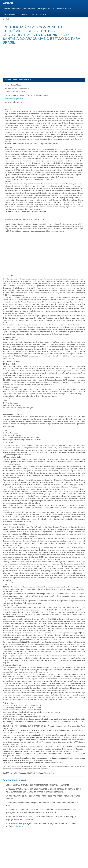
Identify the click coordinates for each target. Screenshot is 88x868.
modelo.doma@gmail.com (14, 99)
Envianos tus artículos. (38, 14)
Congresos (23, 14)
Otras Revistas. (10, 14)
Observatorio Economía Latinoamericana (20, 9)
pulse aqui (19, 826)
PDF (21, 102)
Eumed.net (8, 3)
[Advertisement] (44, 61)
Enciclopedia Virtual (46, 9)
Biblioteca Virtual (64, 9)
